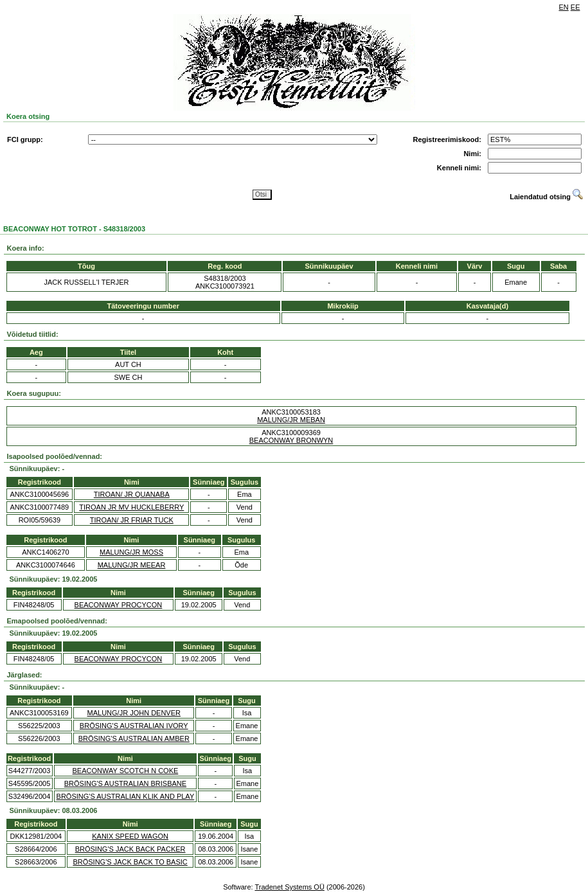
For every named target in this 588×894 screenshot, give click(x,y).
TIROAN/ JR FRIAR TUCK (132, 520)
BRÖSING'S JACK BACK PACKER (130, 849)
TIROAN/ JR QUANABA (132, 494)
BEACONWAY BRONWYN (291, 440)
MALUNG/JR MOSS (131, 552)
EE (575, 7)
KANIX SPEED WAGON (130, 836)
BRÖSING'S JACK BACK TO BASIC (130, 862)
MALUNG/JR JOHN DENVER (134, 713)
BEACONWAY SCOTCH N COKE (126, 771)
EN (564, 7)
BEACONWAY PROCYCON (119, 605)
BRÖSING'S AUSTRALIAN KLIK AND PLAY (126, 796)
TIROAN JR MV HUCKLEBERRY (131, 507)
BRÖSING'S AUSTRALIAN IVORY (134, 726)
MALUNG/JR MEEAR (132, 565)
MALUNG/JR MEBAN (291, 420)
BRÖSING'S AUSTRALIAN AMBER (134, 738)
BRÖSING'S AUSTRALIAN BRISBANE (125, 783)
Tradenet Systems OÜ (289, 887)
